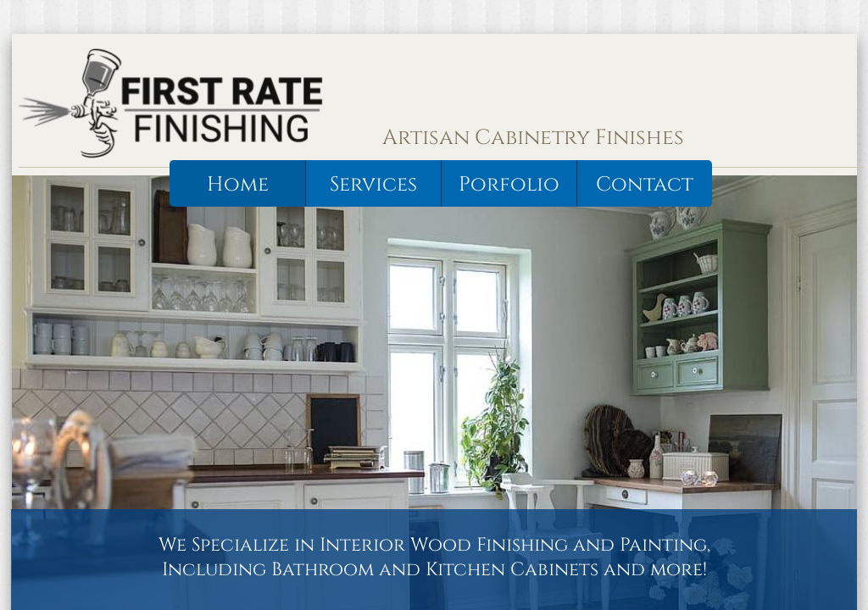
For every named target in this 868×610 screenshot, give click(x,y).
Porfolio (509, 185)
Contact (645, 185)
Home (238, 185)
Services (373, 185)
